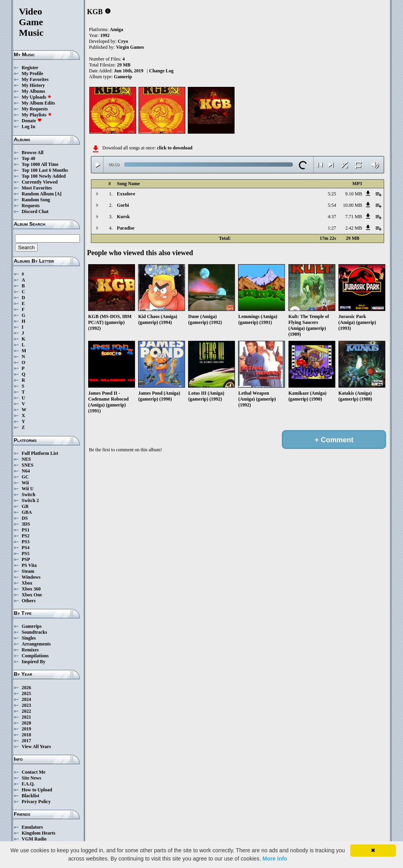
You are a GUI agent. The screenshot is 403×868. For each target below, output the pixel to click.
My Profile (32, 74)
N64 (26, 471)
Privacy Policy (36, 802)
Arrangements (36, 644)
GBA (27, 512)
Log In (28, 127)
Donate (32, 121)
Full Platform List (40, 453)
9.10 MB (354, 194)
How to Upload (37, 790)
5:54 (332, 205)
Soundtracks (34, 632)
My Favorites (35, 79)
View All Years (36, 747)
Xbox (27, 583)
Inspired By (33, 662)
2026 (26, 688)
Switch (29, 495)
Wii (25, 483)
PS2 (26, 536)
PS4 (26, 548)
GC (25, 477)
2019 (26, 729)
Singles (29, 638)
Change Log (161, 71)
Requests (31, 206)
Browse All (32, 153)
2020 (26, 723)
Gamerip (123, 77)
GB (25, 506)
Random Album (38, 194)
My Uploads (37, 97)
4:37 (332, 217)
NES (26, 459)
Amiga (116, 29)
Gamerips (32, 626)
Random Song (36, 200)
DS (25, 518)
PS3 (26, 542)
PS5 (26, 554)
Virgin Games (130, 47)
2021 (26, 717)
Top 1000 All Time (40, 164)
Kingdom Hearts (39, 833)
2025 (26, 693)
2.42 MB (354, 228)
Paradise (126, 228)
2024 (26, 699)
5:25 (332, 194)
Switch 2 (30, 500)
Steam (28, 571)
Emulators (32, 827)
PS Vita (29, 565)
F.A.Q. (28, 784)
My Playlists (37, 115)
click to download (175, 148)
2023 (26, 705)
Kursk (123, 217)
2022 (26, 711)
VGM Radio (34, 839)
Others (29, 601)
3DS (26, 524)
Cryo (123, 41)
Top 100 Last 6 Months (45, 170)
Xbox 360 (31, 589)
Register (30, 68)
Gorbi (123, 205)
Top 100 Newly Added (44, 176)
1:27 (332, 228)
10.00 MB (352, 205)
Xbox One (32, 595)
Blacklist (31, 796)
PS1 (26, 530)
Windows (31, 577)
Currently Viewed (40, 182)
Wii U (28, 489)
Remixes (30, 650)
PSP (26, 559)
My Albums (33, 91)
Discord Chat (35, 211)
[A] (58, 194)
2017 (26, 741)
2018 (26, 735)
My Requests (35, 109)
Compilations (35, 656)
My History (33, 85)
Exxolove (126, 194)
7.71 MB (354, 217)
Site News (31, 778)
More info (275, 859)
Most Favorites (37, 188)
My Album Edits (38, 103)
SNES (28, 465)
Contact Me (33, 772)
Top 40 (29, 158)
